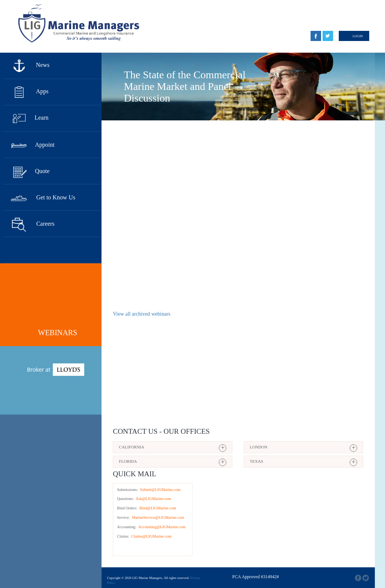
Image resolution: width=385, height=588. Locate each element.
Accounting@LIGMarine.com (162, 527)
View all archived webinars (142, 314)
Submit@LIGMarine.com (160, 490)
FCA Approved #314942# (256, 577)
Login (358, 36)
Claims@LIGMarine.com (151, 536)
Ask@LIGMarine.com (153, 499)
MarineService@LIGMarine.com (157, 517)
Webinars (58, 333)
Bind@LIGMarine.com (157, 508)
